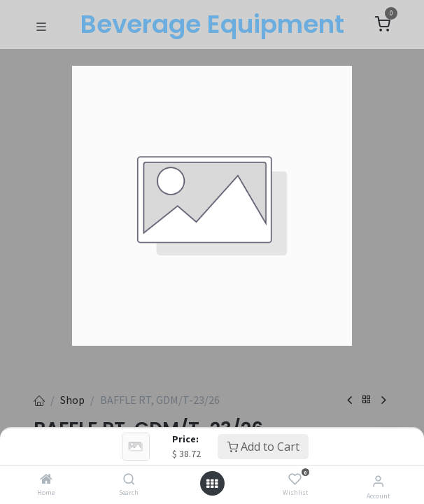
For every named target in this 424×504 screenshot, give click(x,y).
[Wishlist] (295, 479)
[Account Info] (378, 481)
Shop (72, 400)
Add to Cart (263, 447)
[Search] (129, 479)
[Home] (46, 479)
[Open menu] (212, 484)
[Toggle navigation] (41, 25)
